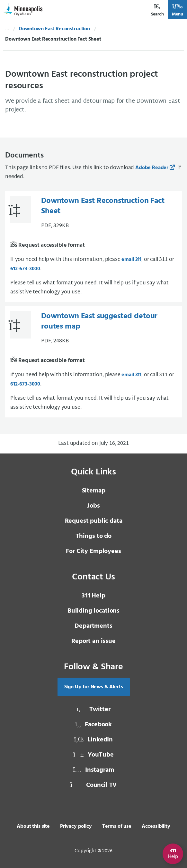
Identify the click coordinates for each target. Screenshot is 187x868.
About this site (33, 826)
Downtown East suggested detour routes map (99, 321)
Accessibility (156, 826)
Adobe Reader (152, 168)
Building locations (93, 611)
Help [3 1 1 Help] (93, 596)
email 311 (131, 260)
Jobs (93, 506)
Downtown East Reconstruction (54, 29)
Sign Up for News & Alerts (94, 687)
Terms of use (117, 826)
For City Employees (93, 551)
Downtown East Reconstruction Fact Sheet (103, 206)
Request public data (94, 521)
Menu (178, 10)
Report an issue (93, 641)
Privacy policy (76, 826)
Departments (93, 626)
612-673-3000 (25, 269)
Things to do (93, 536)
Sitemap (94, 491)
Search (157, 10)
